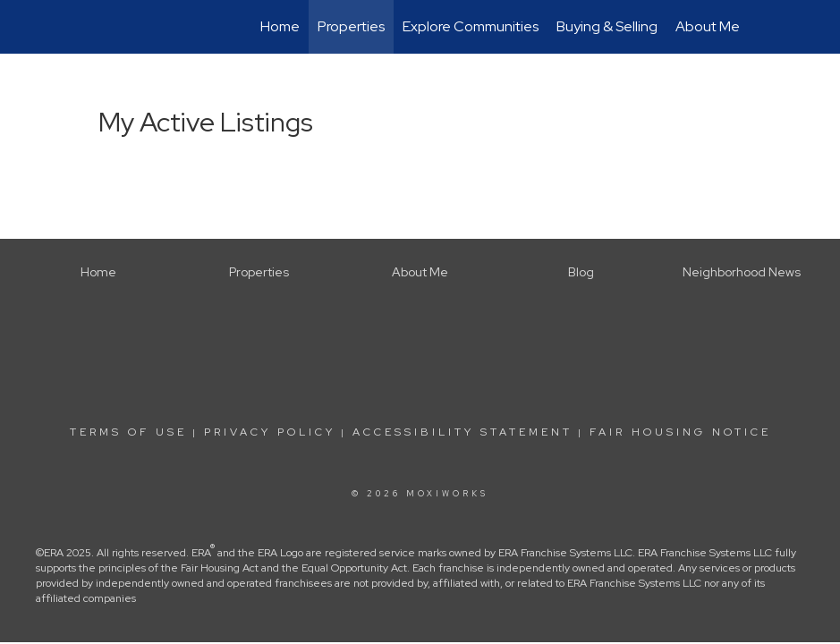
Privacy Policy (270, 432)
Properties (351, 26)
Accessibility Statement (462, 432)
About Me (708, 26)
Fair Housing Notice (680, 432)
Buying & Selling (607, 26)
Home (280, 26)
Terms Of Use (128, 432)
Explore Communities (471, 26)
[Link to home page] (94, 27)
